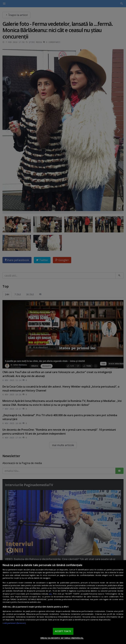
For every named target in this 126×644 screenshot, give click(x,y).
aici (50, 595)
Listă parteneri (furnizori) (14, 624)
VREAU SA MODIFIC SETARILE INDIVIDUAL (62, 639)
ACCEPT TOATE (63, 632)
